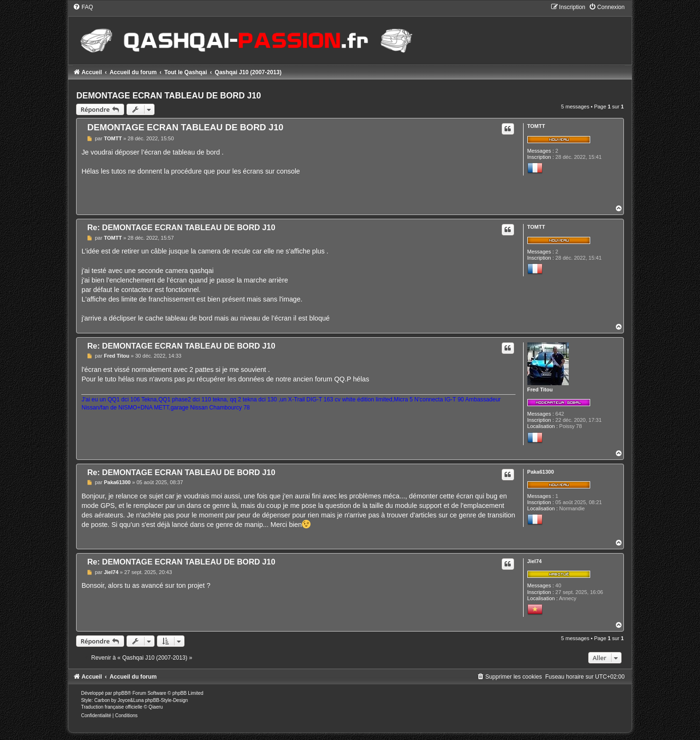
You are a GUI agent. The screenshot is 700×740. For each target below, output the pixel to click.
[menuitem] (83, 7)
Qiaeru (156, 707)
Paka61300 (541, 472)
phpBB (120, 693)
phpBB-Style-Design (166, 700)
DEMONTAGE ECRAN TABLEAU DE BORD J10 (168, 96)
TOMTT (536, 126)
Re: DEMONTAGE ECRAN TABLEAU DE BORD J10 (181, 227)
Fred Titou (540, 389)
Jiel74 (535, 561)
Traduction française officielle (112, 707)
